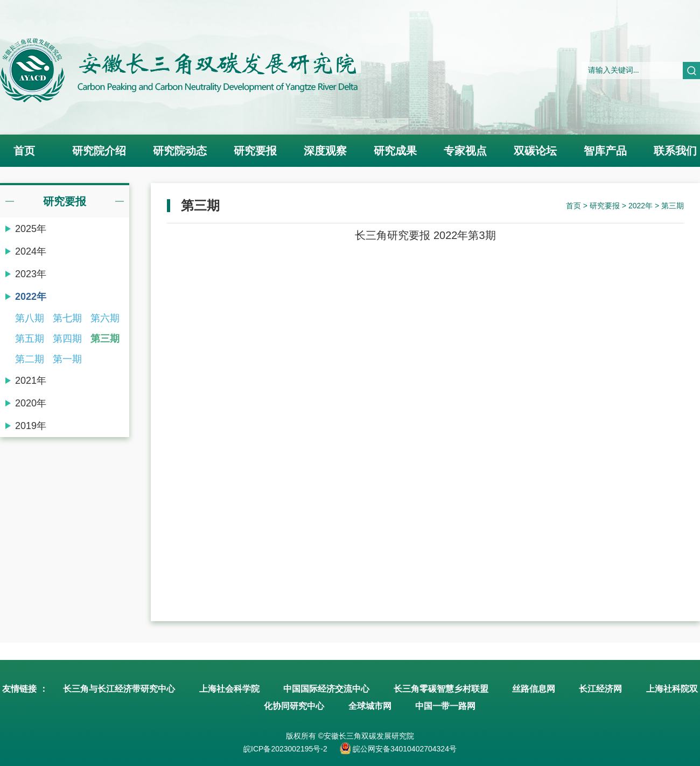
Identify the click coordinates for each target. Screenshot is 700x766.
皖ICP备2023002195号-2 (285, 749)
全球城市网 (370, 706)
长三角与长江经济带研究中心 (119, 689)
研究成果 (395, 151)
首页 (24, 151)
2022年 (640, 206)
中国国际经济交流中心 (326, 689)
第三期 (673, 206)
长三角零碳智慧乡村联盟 (441, 689)
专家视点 (465, 151)
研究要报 (255, 151)
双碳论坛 (535, 151)
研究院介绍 (99, 151)
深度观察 (325, 151)
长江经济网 (600, 689)
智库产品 (605, 151)
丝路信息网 (534, 689)
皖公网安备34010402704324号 (404, 749)
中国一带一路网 (445, 706)
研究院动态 (180, 151)
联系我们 (675, 151)
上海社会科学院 (229, 689)
